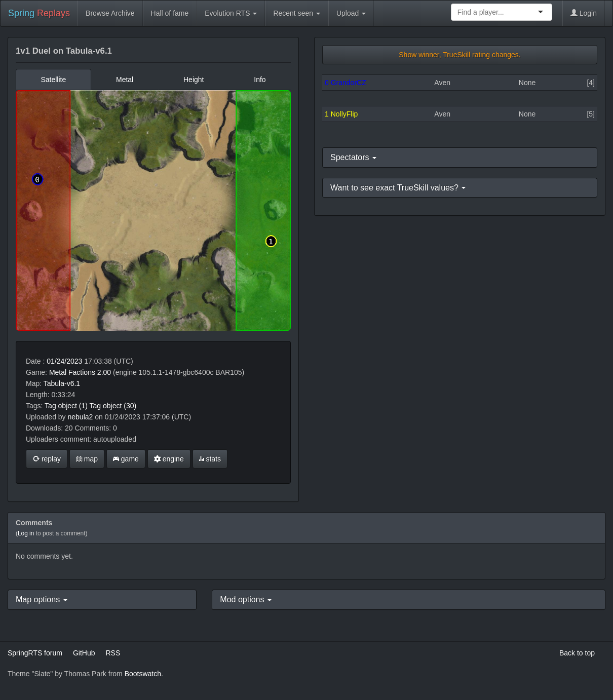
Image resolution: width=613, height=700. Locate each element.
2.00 (104, 372)
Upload (351, 13)
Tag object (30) (113, 406)
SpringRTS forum (35, 653)
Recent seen (297, 13)
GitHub (84, 653)
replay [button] (47, 459)
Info (260, 80)
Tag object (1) (66, 406)
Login (584, 13)
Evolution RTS (231, 13)
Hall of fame (170, 13)
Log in (26, 533)
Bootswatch (143, 674)
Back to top (577, 653)
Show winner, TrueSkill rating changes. (459, 55)
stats (210, 459)
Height (194, 80)
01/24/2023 (64, 361)
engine (169, 459)
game (126, 459)
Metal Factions (72, 372)
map (87, 459)
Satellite (53, 80)
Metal (125, 80)
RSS (113, 653)
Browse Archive (110, 13)
